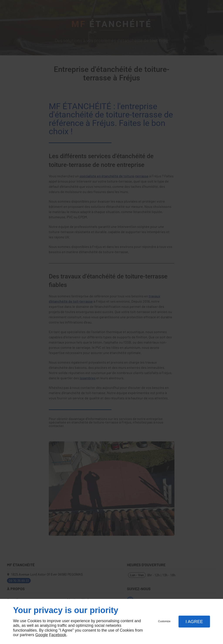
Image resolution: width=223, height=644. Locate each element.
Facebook (58, 635)
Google (42, 635)
